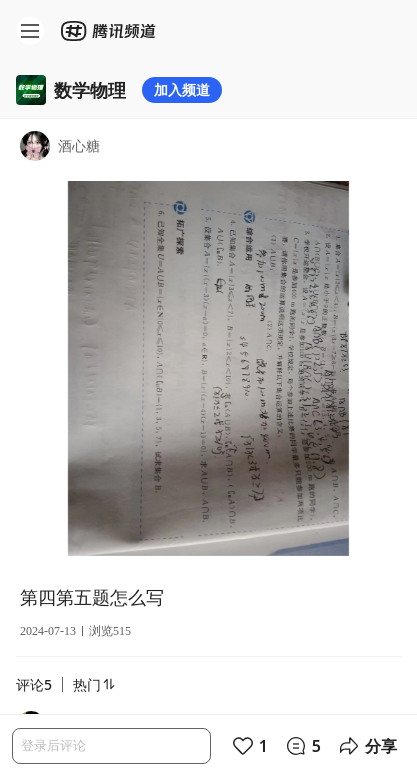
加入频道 (182, 89)
